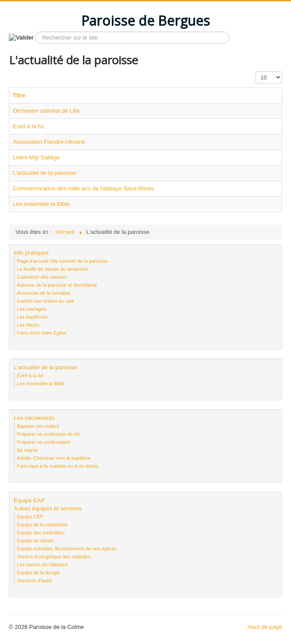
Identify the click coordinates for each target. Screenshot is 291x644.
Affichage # (256, 72)
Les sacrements (34, 418)
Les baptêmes (32, 317)
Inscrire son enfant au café (46, 301)
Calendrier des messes (42, 277)
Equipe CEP (30, 517)
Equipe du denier (35, 541)
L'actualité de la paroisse (45, 173)
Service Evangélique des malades (54, 557)
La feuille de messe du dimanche (53, 269)
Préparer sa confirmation (43, 442)
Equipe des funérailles (41, 533)
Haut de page (265, 627)
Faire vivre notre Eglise (42, 333)
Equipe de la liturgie (38, 573)
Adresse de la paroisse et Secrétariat (57, 285)
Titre (19, 95)
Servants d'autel (34, 581)
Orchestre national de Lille (46, 111)
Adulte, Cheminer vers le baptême (54, 458)
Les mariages (31, 309)
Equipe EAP (29, 500)
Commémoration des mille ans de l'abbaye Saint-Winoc (84, 188)
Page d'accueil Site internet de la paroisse (62, 261)
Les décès (28, 325)
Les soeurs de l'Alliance (42, 565)
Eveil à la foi (28, 126)
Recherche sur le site (34, 32)
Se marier (28, 450)
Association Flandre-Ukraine (49, 142)
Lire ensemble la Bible (41, 204)
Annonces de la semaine (43, 293)
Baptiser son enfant (38, 426)
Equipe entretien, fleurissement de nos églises (67, 549)
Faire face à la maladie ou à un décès (57, 466)
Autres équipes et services (47, 508)
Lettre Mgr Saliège (36, 157)
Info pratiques (31, 253)
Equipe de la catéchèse (42, 525)
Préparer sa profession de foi (48, 434)
